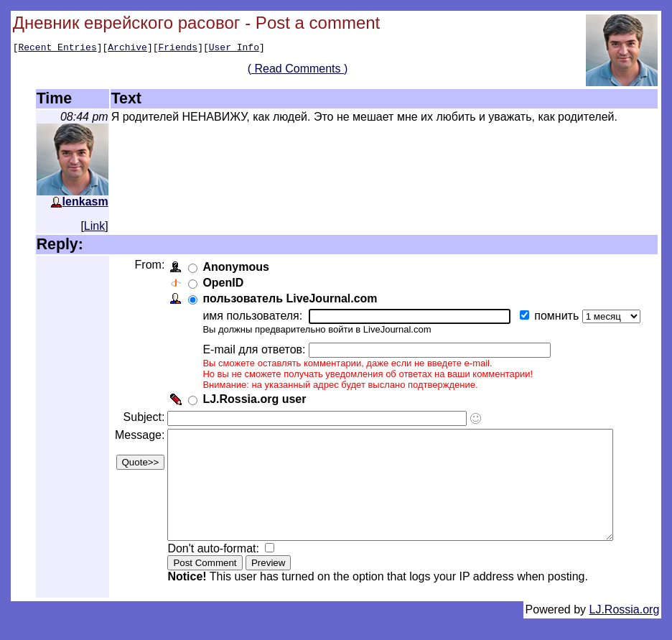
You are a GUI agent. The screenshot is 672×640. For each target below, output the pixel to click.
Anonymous (234, 267)
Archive (127, 49)
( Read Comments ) (303, 71)
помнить (556, 316)
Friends (178, 49)
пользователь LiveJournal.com (288, 298)
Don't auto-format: (213, 570)
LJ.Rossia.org (625, 631)
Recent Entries (57, 49)
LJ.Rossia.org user (253, 399)
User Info (234, 49)
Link (94, 226)
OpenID (221, 283)
